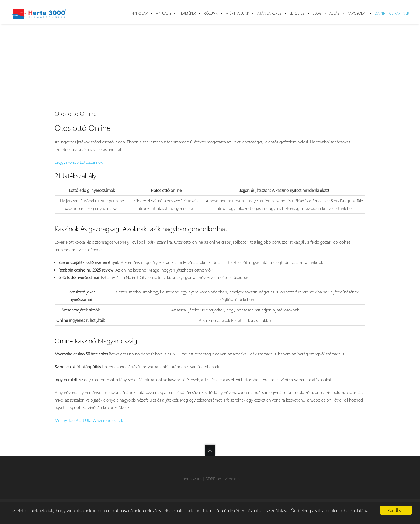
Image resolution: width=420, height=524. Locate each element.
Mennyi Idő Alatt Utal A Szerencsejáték (89, 420)
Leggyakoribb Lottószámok (79, 162)
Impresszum (191, 479)
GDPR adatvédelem (222, 479)
